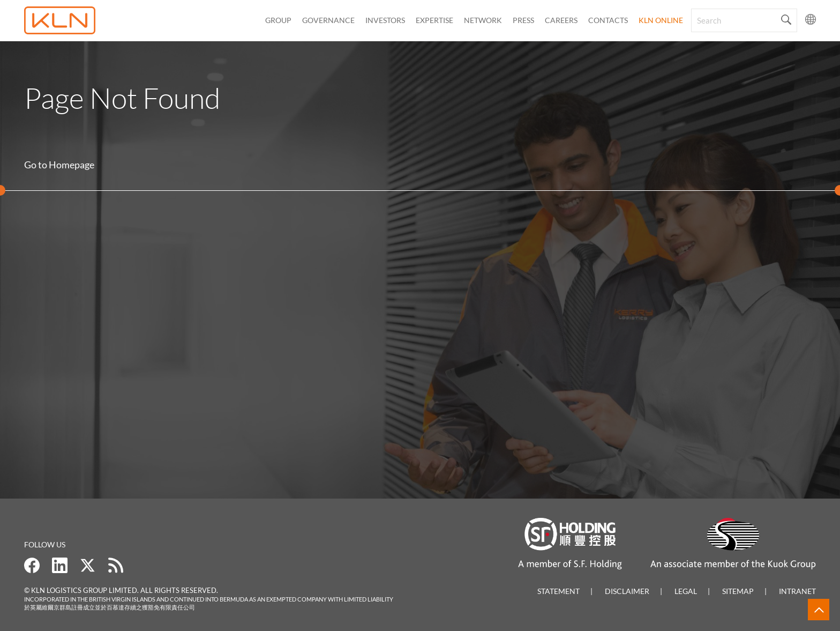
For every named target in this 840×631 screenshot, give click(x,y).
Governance (328, 20)
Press (523, 20)
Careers (561, 20)
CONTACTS (608, 20)
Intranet (797, 591)
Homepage (72, 165)
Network (483, 20)
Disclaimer (627, 591)
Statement (558, 591)
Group (278, 20)
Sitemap (738, 591)
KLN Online (661, 20)
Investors (385, 20)
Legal (686, 591)
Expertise (434, 20)
